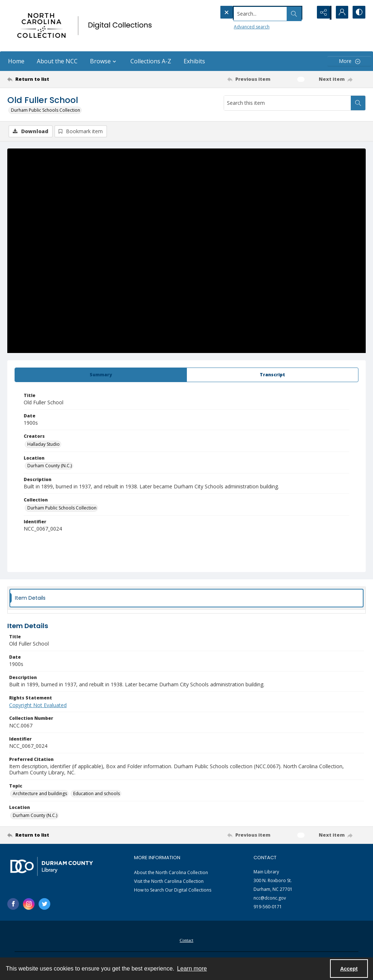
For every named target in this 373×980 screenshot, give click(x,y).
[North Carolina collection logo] (86, 26)
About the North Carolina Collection (171, 873)
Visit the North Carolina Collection (169, 882)
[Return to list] (56, 79)
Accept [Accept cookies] (349, 969)
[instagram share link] (29, 904)
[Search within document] (358, 103)
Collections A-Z (151, 61)
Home (16, 61)
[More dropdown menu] (349, 61)
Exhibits (194, 61)
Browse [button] (104, 61)
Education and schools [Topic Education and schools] (97, 794)
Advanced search (237, 26)
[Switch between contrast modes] (358, 13)
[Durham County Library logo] (52, 867)
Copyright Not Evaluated (38, 705)
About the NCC (57, 61)
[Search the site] (251, 13)
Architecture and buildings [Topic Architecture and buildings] (40, 794)
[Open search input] (304, 13)
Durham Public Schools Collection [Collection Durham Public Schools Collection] (62, 508)
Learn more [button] (192, 969)
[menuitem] (186, 940)
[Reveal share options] (322, 13)
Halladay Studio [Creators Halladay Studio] (44, 445)
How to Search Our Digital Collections (173, 891)
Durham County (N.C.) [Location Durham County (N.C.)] (50, 466)
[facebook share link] (13, 904)
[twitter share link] (44, 904)
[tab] (101, 375)
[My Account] (340, 13)
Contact (186, 941)
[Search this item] (287, 103)
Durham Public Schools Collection (46, 110)
